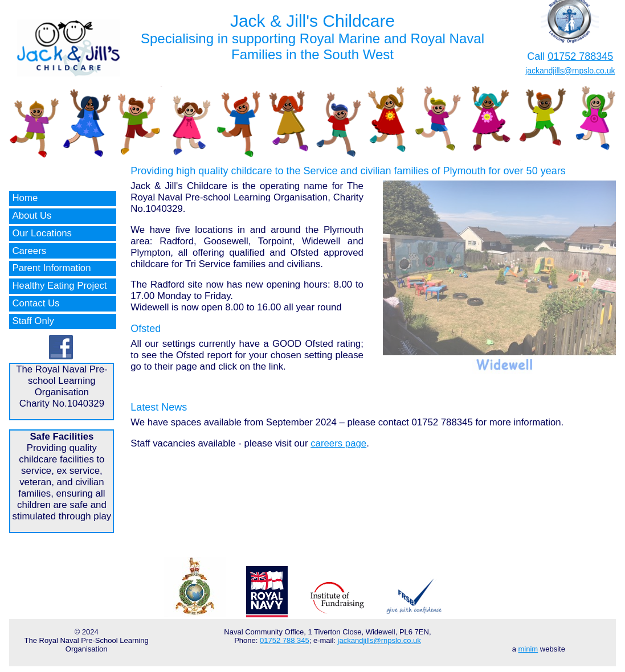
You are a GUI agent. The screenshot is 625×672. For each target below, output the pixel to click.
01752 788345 (580, 56)
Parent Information (51, 268)
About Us (32, 216)
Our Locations (42, 233)
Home (25, 198)
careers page (338, 443)
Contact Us (36, 303)
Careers (29, 251)
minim (528, 649)
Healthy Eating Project (59, 286)
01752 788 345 (285, 640)
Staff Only (33, 321)
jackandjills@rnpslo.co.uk (570, 71)
